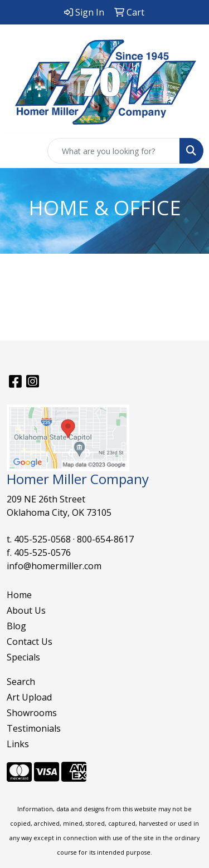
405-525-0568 (42, 539)
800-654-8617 (105, 539)
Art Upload (29, 697)
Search (21, 682)
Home (19, 595)
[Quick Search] (114, 151)
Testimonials (34, 728)
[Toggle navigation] (17, 151)
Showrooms (32, 713)
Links (18, 744)
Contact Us (30, 642)
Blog (16, 626)
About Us (26, 610)
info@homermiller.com (54, 566)
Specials (23, 657)
